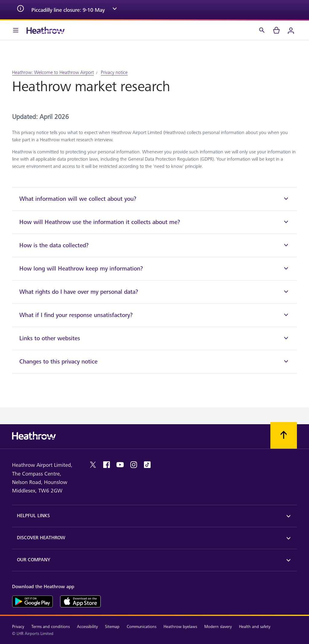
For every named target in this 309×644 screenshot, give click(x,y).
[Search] (262, 30)
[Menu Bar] (16, 30)
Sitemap (112, 627)
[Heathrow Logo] (46, 30)
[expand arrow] (115, 10)
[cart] (276, 30)
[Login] (291, 30)
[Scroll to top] (284, 435)
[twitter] (93, 465)
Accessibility (87, 627)
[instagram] (134, 465)
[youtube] (120, 465)
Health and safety (255, 627)
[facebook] (107, 465)
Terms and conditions (51, 627)
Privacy (18, 627)
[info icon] (21, 10)
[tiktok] (147, 465)
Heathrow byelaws (180, 627)
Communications (142, 627)
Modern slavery (218, 627)
